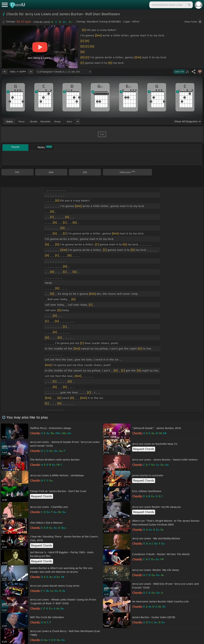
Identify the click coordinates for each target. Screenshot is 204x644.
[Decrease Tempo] (5, 72)
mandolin (45, 121)
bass (70, 121)
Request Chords (144, 449)
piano (22, 121)
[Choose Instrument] (78, 121)
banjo (57, 121)
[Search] (189, 5)
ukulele (33, 121)
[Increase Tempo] (31, 72)
